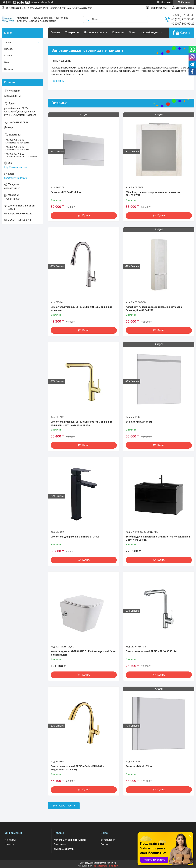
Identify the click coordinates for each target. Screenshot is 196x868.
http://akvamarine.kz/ (16, 167)
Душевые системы (64, 849)
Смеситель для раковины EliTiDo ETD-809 (75, 537)
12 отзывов (166, 2)
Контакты (118, 32)
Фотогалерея (108, 840)
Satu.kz (113, 863)
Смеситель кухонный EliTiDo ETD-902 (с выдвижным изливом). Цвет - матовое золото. (81, 423)
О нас (132, 32)
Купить (86, 215)
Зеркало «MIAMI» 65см (139, 422)
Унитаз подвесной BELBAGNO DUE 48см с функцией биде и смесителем (83, 653)
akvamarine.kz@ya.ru (16, 178)
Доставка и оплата (95, 32)
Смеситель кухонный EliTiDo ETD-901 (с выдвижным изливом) (81, 309)
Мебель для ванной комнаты (70, 840)
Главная (56, 32)
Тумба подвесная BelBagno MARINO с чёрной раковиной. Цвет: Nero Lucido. (158, 538)
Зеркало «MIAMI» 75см (139, 766)
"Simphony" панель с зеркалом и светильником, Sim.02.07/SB (153, 194)
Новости (9, 49)
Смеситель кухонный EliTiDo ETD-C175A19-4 (151, 651)
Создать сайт (38, 2)
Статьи (8, 56)
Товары (71, 32)
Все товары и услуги (64, 806)
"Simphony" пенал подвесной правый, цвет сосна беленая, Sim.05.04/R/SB (154, 309)
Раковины (58, 81)
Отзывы (8, 69)
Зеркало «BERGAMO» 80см (66, 192)
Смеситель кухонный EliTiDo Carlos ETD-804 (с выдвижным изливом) (78, 768)
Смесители (60, 844)
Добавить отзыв (185, 8)
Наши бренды (149, 32)
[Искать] (87, 19)
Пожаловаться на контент (106, 866)
